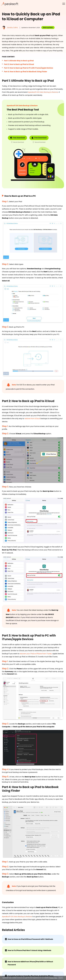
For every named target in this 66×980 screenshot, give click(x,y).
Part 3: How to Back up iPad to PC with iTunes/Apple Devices (29, 68)
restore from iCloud (32, 419)
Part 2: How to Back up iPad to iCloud (19, 64)
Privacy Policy (53, 978)
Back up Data (48, 28)
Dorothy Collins (12, 28)
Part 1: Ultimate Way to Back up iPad (19, 61)
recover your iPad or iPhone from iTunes (36, 654)
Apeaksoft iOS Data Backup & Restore (43, 92)
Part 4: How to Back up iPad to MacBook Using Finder (25, 72)
